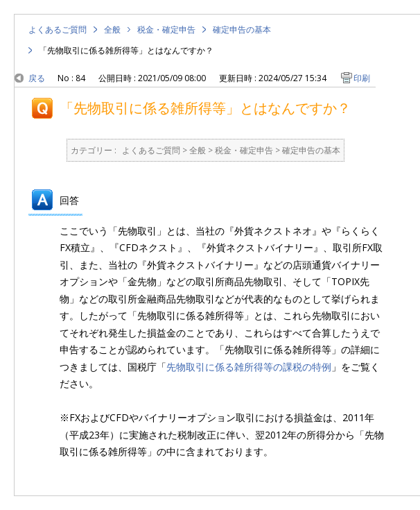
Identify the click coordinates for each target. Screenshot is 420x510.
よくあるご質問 (58, 29)
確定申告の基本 (242, 29)
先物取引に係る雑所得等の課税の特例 (249, 367)
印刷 (362, 78)
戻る (37, 78)
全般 (112, 29)
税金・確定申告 (166, 29)
